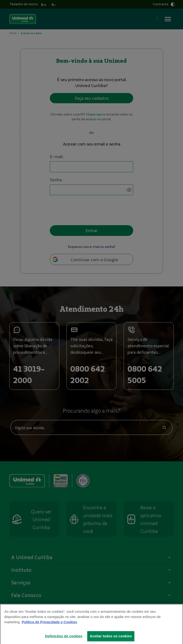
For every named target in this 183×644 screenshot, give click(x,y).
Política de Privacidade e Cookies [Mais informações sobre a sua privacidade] (49, 625)
